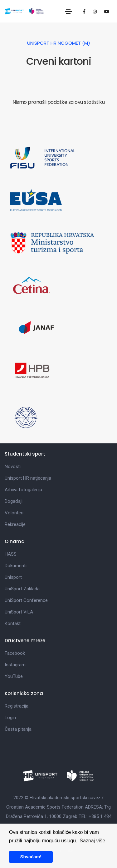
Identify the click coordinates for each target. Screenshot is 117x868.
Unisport (13, 577)
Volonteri (14, 513)
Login (10, 718)
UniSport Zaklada (22, 589)
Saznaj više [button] (92, 841)
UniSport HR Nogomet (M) (59, 43)
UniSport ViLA (19, 612)
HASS (11, 554)
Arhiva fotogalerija (23, 490)
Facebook (15, 653)
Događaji (14, 501)
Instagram (15, 665)
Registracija (17, 706)
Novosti (13, 467)
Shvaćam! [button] (31, 857)
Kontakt (13, 623)
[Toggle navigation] (68, 12)
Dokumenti (16, 566)
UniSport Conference (26, 600)
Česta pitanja (18, 729)
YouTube (14, 676)
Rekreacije (15, 524)
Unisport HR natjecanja (28, 478)
